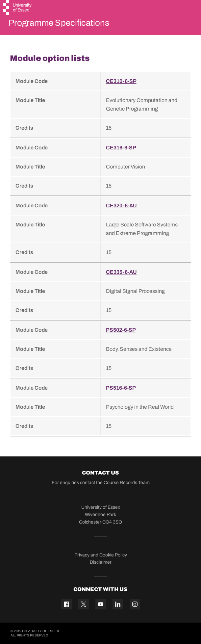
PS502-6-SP (121, 330)
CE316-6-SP (121, 148)
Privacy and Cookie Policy (101, 555)
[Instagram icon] (135, 604)
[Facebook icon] (66, 604)
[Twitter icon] (84, 604)
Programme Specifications (59, 23)
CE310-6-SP (121, 81)
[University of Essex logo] (18, 8)
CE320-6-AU (121, 206)
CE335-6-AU (121, 272)
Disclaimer (101, 562)
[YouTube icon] (101, 604)
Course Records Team (127, 483)
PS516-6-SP (121, 388)
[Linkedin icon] (118, 604)
